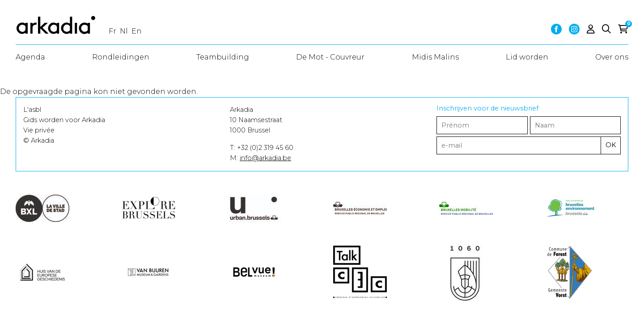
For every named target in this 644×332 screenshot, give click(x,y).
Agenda (30, 57)
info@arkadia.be (265, 158)
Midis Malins (435, 57)
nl (124, 31)
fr (112, 31)
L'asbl (32, 110)
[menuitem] (30, 57)
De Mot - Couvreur (330, 57)
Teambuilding (223, 57)
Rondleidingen (121, 57)
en (137, 31)
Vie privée (39, 130)
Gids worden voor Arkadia (64, 120)
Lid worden (527, 57)
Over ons (612, 57)
